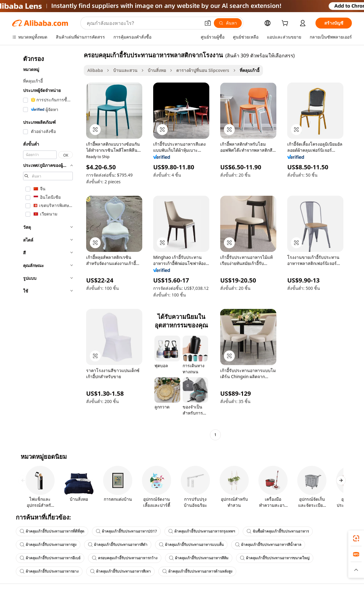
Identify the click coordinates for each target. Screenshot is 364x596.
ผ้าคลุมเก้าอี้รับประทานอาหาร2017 (126, 531)
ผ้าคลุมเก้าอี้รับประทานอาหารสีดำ (118, 545)
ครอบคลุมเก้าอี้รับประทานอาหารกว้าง (125, 558)
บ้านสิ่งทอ (157, 70)
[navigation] (46, 246)
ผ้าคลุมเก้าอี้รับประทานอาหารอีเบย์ (50, 558)
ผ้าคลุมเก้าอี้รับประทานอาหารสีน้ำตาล (268, 545)
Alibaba (95, 70)
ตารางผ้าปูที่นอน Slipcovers (203, 70)
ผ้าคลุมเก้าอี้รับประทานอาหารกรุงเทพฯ (202, 531)
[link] (356, 538)
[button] (208, 23)
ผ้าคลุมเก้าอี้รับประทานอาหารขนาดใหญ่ (275, 558)
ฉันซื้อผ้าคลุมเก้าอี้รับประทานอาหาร (278, 531)
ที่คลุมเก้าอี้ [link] (249, 70)
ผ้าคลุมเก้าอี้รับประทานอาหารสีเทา (120, 571)
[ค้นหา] (228, 23)
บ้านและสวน (125, 70)
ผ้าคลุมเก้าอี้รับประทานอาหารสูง (48, 545)
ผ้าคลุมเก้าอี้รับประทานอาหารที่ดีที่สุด (52, 531)
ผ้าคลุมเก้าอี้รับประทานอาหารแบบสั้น (191, 545)
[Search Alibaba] (143, 23)
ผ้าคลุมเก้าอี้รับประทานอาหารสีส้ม (199, 558)
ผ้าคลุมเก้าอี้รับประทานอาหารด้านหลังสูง (197, 571)
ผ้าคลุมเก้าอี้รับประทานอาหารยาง (49, 571)
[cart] (286, 24)
